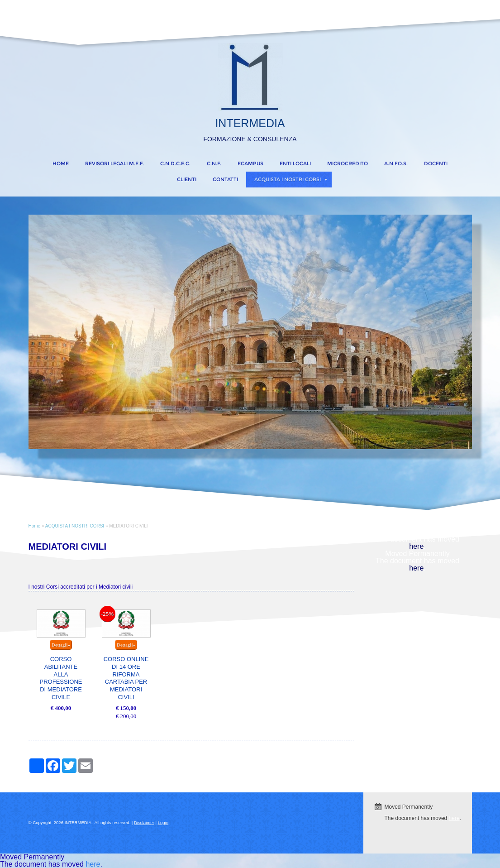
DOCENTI (436, 163)
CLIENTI (187, 179)
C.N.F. (214, 163)
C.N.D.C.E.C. (175, 163)
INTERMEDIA (250, 123)
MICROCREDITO (348, 163)
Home (61, 163)
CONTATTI (225, 179)
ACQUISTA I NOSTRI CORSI (291, 179)
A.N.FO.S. (396, 163)
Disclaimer (144, 822)
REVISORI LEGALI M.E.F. (114, 163)
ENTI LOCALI (295, 163)
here (416, 546)
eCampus (250, 163)
